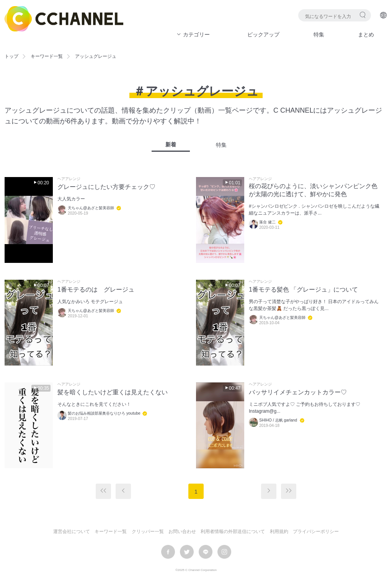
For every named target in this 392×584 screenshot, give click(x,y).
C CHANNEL (64, 19)
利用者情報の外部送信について (233, 532)
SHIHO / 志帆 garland (278, 420)
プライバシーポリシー (316, 532)
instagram (224, 552)
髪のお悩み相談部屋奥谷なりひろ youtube (105, 413)
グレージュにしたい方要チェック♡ (106, 187)
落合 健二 (267, 222)
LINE (206, 552)
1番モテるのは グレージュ (96, 290)
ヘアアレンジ (69, 179)
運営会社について (72, 532)
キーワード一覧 (47, 56)
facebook (168, 552)
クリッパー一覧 (148, 532)
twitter (187, 552)
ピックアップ (263, 34)
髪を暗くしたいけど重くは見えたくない (113, 392)
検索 (363, 15)
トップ (11, 56)
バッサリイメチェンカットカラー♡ (298, 392)
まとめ (366, 34)
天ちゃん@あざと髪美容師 (91, 208)
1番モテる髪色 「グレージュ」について (303, 290)
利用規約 (279, 532)
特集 (319, 34)
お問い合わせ (182, 532)
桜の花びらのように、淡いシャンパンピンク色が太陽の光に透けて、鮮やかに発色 (313, 190)
